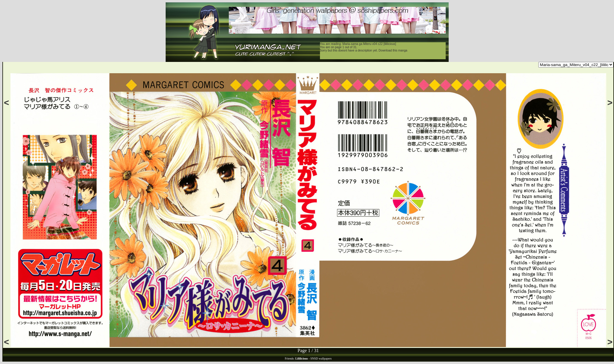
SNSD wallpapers (321, 358)
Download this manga (393, 50)
